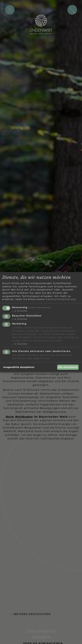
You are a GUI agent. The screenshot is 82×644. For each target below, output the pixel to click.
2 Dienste (20, 311)
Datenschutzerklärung (61, 299)
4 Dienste (20, 319)
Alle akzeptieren (68, 367)
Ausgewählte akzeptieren (19, 367)
